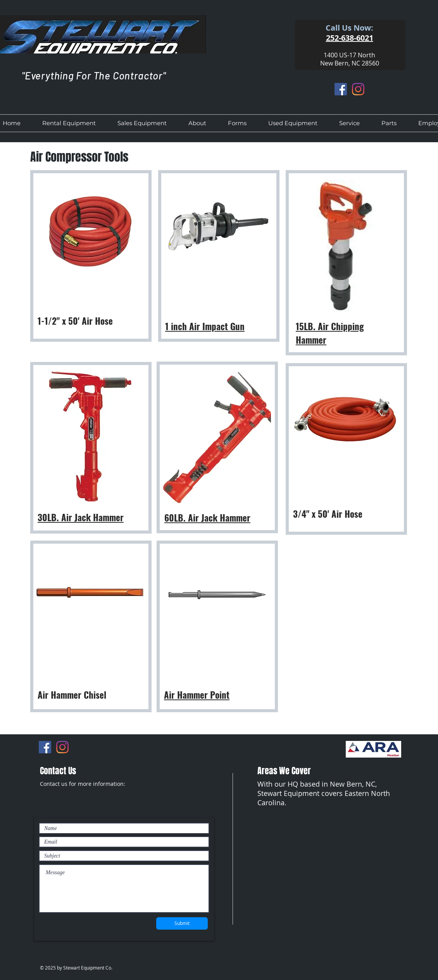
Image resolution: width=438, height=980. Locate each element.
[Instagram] (358, 89)
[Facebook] (341, 89)
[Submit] (182, 923)
